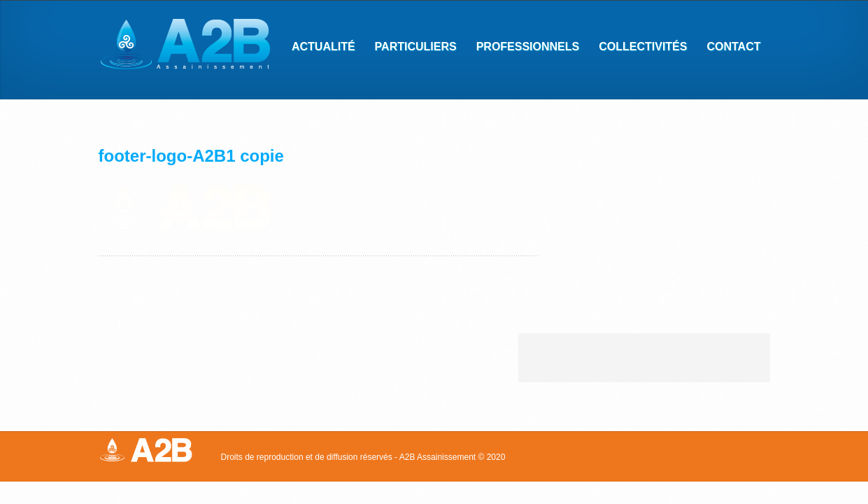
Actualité (323, 47)
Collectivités (638, 48)
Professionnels (524, 48)
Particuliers (411, 48)
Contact (729, 48)
